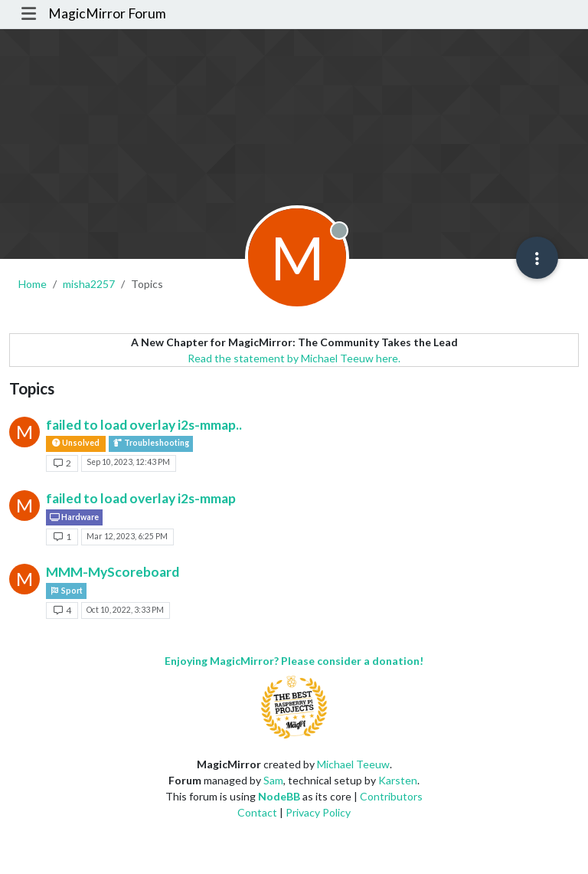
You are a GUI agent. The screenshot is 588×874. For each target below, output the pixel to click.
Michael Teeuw (353, 764)
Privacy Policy (318, 812)
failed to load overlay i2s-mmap (141, 498)
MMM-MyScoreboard (113, 572)
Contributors (391, 796)
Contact (257, 812)
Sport (66, 591)
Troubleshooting (151, 443)
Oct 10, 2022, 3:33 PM (125, 610)
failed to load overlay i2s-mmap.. (144, 425)
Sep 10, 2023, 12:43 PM (128, 462)
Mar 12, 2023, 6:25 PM (127, 536)
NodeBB (279, 796)
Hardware (74, 517)
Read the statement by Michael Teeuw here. (294, 358)
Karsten (398, 780)
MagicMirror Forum (107, 13)
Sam (273, 780)
